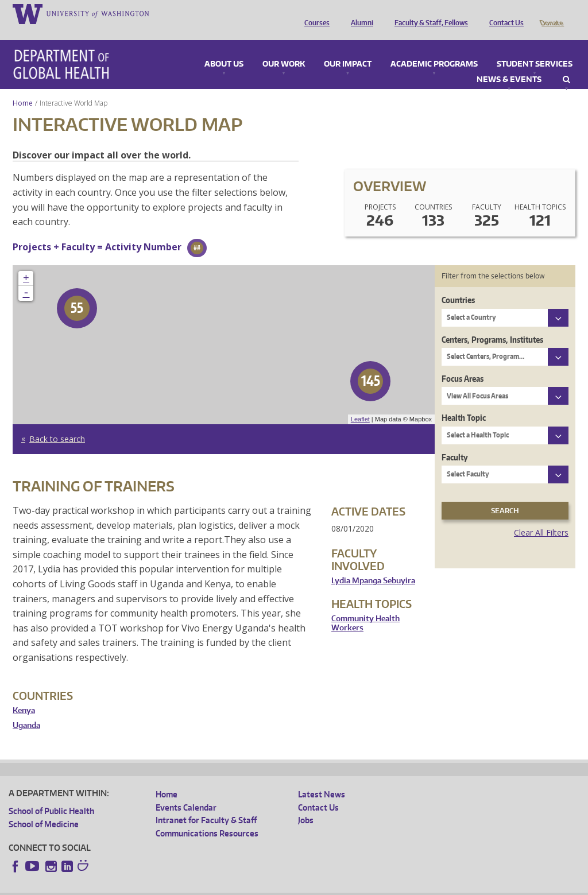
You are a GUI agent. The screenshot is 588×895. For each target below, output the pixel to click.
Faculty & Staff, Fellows (428, 13)
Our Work (284, 48)
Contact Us (504, 13)
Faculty (455, 441)
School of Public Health (51, 795)
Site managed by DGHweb (276, 886)
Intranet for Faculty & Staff (206, 804)
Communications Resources (207, 817)
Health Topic (464, 402)
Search (566, 64)
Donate (551, 13)
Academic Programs (434, 48)
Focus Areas (463, 363)
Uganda (26, 709)
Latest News (322, 778)
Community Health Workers (365, 607)
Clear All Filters (541, 516)
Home (23, 87)
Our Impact (348, 48)
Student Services (535, 48)
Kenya (24, 694)
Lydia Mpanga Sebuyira (373, 565)
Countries (458, 284)
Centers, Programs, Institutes (492, 323)
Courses (314, 13)
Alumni (359, 13)
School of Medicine (44, 808)
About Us (224, 48)
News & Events (509, 64)
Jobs (306, 804)
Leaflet (360, 403)
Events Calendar (186, 791)
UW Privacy (161, 886)
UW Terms (207, 886)
